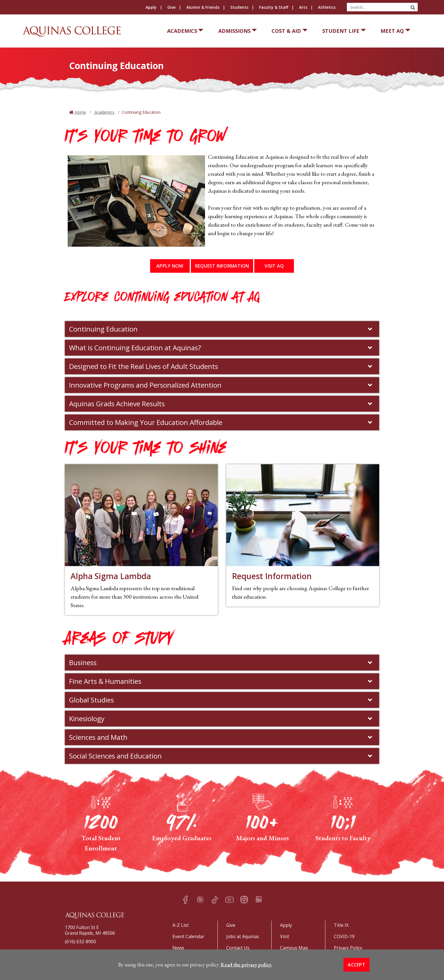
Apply (151, 7)
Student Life (341, 31)
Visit (285, 936)
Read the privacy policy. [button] (246, 965)
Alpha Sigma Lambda (111, 576)
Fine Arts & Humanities (221, 681)
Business (221, 662)
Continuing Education (221, 329)
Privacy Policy (348, 948)
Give (171, 7)
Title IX (341, 925)
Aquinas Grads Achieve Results (221, 404)
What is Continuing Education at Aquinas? (221, 348)
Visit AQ (274, 266)
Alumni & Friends (203, 7)
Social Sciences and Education (221, 756)
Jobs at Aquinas (243, 936)
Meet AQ (392, 31)
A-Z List (181, 925)
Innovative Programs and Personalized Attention (221, 385)
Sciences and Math (221, 737)
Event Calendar (188, 936)
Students (239, 7)
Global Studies (221, 700)
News (178, 948)
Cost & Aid (286, 31)
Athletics (327, 7)
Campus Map (294, 948)
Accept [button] (357, 965)
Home (80, 112)
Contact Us (238, 948)
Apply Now (170, 266)
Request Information (222, 266)
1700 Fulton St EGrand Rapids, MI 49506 (90, 930)
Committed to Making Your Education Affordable (221, 422)
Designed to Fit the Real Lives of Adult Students (221, 366)
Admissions (234, 31)
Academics (182, 31)
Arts (303, 7)
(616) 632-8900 (80, 942)
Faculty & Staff (274, 7)
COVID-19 (344, 936)
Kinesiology (221, 718)
